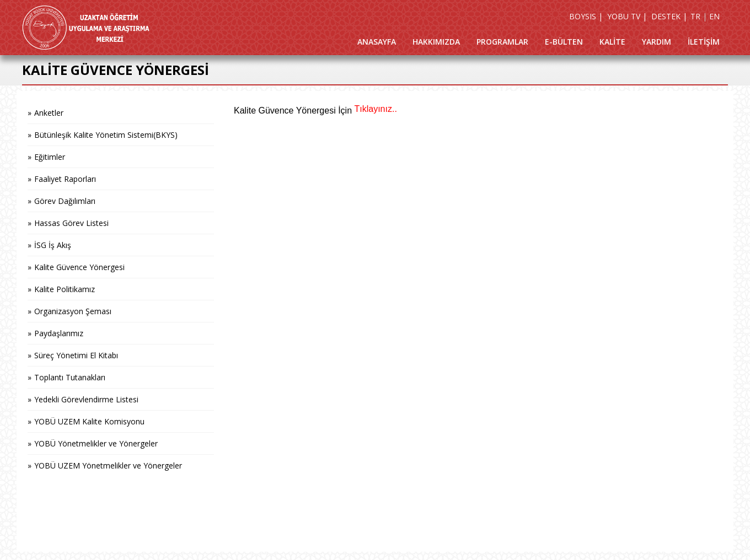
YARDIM (657, 42)
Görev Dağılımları (65, 201)
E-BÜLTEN (564, 42)
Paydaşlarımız (59, 333)
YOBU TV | (627, 16)
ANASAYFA (377, 42)
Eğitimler (50, 157)
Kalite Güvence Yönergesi (79, 267)
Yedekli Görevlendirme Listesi (86, 399)
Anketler (49, 113)
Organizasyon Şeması (73, 311)
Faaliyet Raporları (65, 179)
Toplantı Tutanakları (70, 377)
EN (714, 16)
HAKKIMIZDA (436, 42)
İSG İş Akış (53, 245)
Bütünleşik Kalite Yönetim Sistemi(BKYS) (106, 135)
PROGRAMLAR (502, 42)
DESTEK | (669, 16)
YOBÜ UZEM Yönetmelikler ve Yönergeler (108, 465)
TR (695, 16)
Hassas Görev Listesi (71, 223)
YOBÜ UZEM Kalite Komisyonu (89, 421)
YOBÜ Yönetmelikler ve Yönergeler (96, 443)
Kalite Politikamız (65, 289)
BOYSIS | (586, 16)
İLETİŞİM (704, 42)
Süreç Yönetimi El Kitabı (76, 355)
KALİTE (612, 42)
